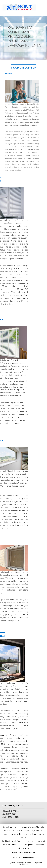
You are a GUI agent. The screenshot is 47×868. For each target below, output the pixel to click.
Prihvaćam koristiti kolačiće (24, 853)
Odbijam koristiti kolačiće (24, 858)
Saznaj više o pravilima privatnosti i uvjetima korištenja (24, 863)
